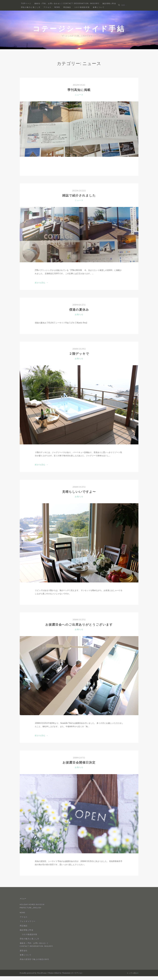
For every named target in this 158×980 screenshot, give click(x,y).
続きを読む (42, 283)
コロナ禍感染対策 (82, 7)
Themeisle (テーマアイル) (72, 973)
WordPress (42, 973)
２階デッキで (79, 354)
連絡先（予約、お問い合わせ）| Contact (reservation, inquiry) (67, 3)
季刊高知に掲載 (79, 90)
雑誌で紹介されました (79, 195)
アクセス (47, 7)
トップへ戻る (133, 973)
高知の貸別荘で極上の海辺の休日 (34, 959)
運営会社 (24, 951)
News (57, 7)
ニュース (79, 95)
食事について (99, 7)
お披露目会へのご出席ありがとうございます (79, 625)
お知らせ (79, 314)
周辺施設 (67, 7)
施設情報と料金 (109, 3)
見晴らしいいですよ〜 (79, 492)
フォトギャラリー (28, 921)
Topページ (26, 3)
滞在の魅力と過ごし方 (31, 7)
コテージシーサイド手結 (79, 28)
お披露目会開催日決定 (79, 762)
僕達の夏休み (79, 310)
